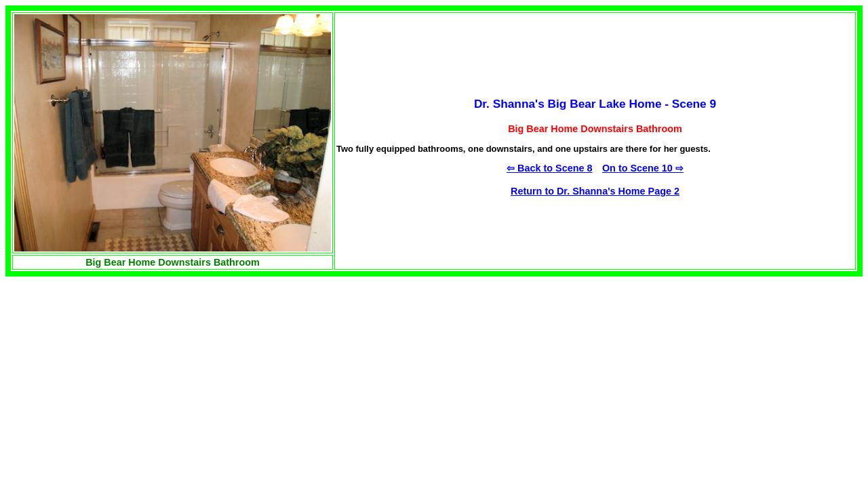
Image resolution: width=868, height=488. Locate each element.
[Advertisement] (119, 371)
